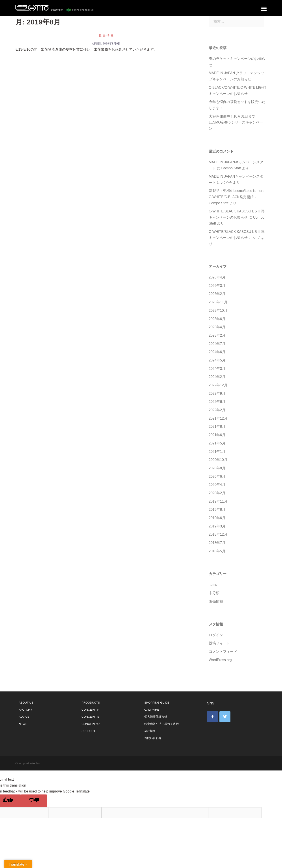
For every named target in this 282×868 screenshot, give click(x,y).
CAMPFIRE (152, 702)
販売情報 (107, 34)
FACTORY (25, 702)
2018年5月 (217, 544)
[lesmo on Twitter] (225, 709)
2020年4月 (217, 478)
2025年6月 (217, 315)
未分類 (214, 586)
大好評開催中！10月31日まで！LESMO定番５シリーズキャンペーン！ (236, 120)
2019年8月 (217, 503)
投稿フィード (219, 636)
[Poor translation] (34, 793)
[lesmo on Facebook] (213, 709)
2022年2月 (217, 405)
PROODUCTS (91, 695)
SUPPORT (88, 723)
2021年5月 (217, 438)
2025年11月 (218, 298)
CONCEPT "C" (91, 716)
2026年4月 (217, 274)
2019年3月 (217, 519)
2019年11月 (218, 495)
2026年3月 (217, 282)
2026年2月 (217, 290)
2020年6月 (217, 470)
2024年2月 (217, 372)
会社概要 (150, 723)
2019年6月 (217, 511)
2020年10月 (218, 454)
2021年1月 (217, 446)
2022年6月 (217, 397)
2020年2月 (217, 487)
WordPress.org (221, 652)
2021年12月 (218, 413)
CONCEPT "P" (91, 702)
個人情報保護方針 (156, 709)
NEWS (23, 716)
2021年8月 (217, 421)
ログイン (216, 627)
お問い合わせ (153, 730)
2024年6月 (217, 347)
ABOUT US (26, 695)
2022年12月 (218, 380)
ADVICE (24, 709)
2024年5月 (217, 356)
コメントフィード (223, 644)
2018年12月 (218, 528)
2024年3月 (217, 364)
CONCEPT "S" (91, 709)
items (213, 578)
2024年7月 (217, 339)
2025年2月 (217, 331)
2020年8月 (217, 462)
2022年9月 (217, 388)
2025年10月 (218, 307)
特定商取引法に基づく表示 (161, 716)
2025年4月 (217, 323)
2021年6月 (217, 429)
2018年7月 (217, 536)
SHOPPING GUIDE (157, 695)
